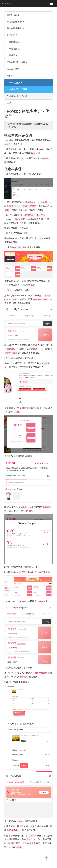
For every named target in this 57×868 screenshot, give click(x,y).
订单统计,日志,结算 (17, 62)
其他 (10, 103)
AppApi (11, 76)
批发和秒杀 (13, 35)
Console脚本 (14, 69)
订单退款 (12, 55)
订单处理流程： (15, 42)
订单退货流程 (14, 49)
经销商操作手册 (15, 21)
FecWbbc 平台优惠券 (17, 96)
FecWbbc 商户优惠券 (17, 89)
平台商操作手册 (15, 28)
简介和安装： (14, 15)
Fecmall (7, 4)
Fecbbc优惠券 (14, 82)
